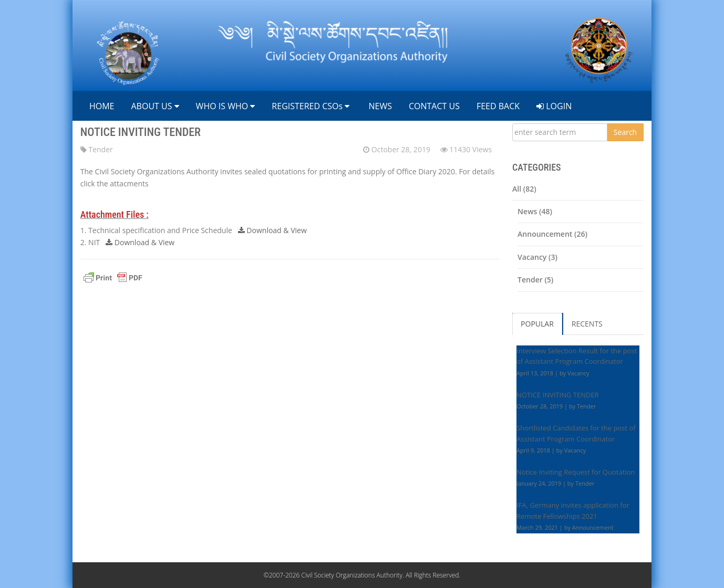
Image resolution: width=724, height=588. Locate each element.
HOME (101, 106)
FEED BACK (498, 106)
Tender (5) (535, 280)
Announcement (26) (552, 234)
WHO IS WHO (226, 106)
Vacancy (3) (537, 257)
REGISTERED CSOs (311, 106)
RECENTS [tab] (587, 324)
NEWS (379, 106)
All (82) (524, 189)
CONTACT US (434, 106)
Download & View (272, 230)
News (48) (535, 211)
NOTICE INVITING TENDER (141, 132)
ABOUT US (155, 106)
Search (625, 132)
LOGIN (554, 106)
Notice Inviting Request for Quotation (576, 472)
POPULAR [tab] (537, 324)
